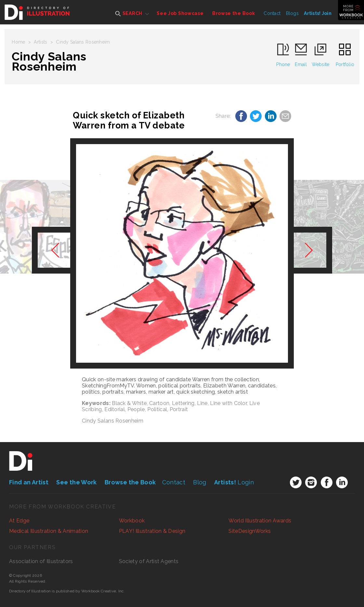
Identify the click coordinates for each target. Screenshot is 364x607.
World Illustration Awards (260, 521)
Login (234, 482)
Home (18, 42)
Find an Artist (29, 482)
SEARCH (129, 13)
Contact (272, 13)
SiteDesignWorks (250, 531)
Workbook (132, 521)
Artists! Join (318, 13)
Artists (40, 42)
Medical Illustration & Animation (49, 531)
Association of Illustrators (41, 561)
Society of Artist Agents (149, 561)
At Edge (19, 521)
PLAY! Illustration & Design (152, 531)
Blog (200, 482)
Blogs (292, 13)
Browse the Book (234, 13)
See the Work (76, 482)
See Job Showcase (180, 13)
